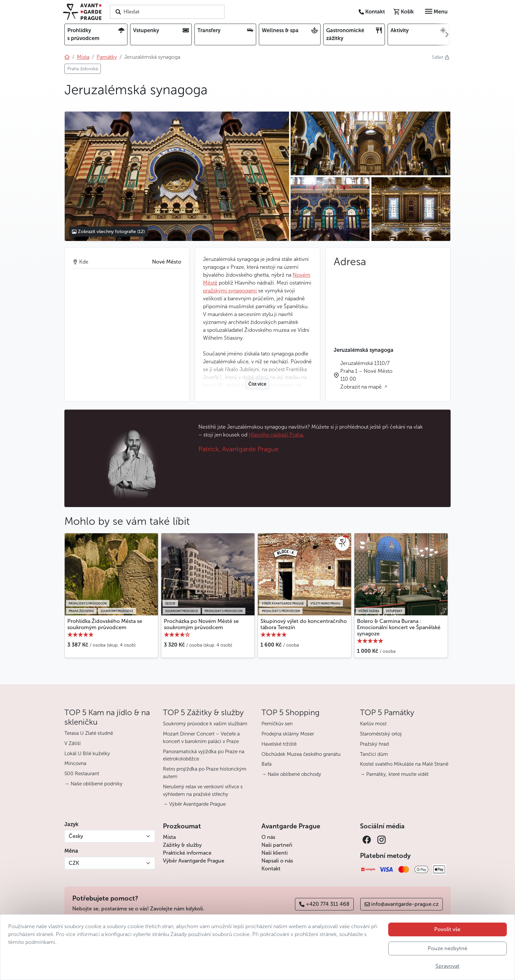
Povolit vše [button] (447, 929)
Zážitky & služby (182, 845)
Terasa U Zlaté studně (89, 733)
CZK (74, 863)
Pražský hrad (374, 744)
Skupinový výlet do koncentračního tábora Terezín (304, 624)
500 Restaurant (82, 774)
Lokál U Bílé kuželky (87, 754)
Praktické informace (187, 853)
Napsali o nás (277, 861)
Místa (169, 837)
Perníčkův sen (277, 724)
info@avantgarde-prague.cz (402, 904)
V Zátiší (73, 743)
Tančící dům (374, 754)
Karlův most (373, 724)
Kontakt (271, 869)
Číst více (257, 384)
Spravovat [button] (448, 966)
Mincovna (75, 763)
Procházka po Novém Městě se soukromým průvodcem (201, 624)
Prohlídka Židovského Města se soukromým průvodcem (105, 624)
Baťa (267, 764)
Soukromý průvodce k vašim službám (205, 724)
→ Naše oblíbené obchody (291, 774)
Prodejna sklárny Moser (288, 734)
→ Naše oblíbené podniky (93, 784)
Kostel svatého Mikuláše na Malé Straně (404, 764)
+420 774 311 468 (324, 904)
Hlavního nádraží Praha (276, 435)
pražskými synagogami (230, 291)
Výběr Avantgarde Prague (194, 861)
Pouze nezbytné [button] (448, 948)
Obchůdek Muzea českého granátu (301, 754)
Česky (76, 836)
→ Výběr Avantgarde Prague (194, 804)
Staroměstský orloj (381, 734)
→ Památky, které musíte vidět (394, 774)
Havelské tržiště (279, 744)
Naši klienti (275, 853)
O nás (268, 837)
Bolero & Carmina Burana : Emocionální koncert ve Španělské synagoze (399, 627)
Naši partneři (277, 845)
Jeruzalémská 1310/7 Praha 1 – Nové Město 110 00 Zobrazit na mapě (366, 375)
